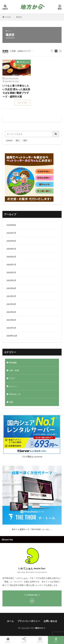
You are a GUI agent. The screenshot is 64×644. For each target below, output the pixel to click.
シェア (24, 640)
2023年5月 (11, 249)
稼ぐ (18, 140)
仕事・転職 (14, 370)
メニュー (40, 640)
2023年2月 (11, 257)
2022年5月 (11, 272)
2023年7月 (11, 233)
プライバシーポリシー (29, 621)
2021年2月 (11, 320)
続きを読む (23, 103)
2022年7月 (11, 265)
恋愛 (11, 402)
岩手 (25, 140)
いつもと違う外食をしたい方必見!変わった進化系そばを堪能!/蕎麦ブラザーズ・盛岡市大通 (16, 91)
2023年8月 (11, 225)
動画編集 (13, 363)
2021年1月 (11, 328)
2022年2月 (11, 280)
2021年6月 (11, 288)
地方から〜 (40, 628)
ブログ (12, 378)
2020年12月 (12, 336)
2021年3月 (11, 312)
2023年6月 (11, 241)
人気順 (13, 51)
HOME (8, 17)
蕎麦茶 (19, 17)
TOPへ (56, 640)
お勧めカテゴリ (24, 51)
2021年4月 (11, 304)
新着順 (5, 51)
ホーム (10, 621)
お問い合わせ (50, 621)
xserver (9, 140)
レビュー (13, 386)
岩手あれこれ (24, 62)
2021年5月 (11, 296)
